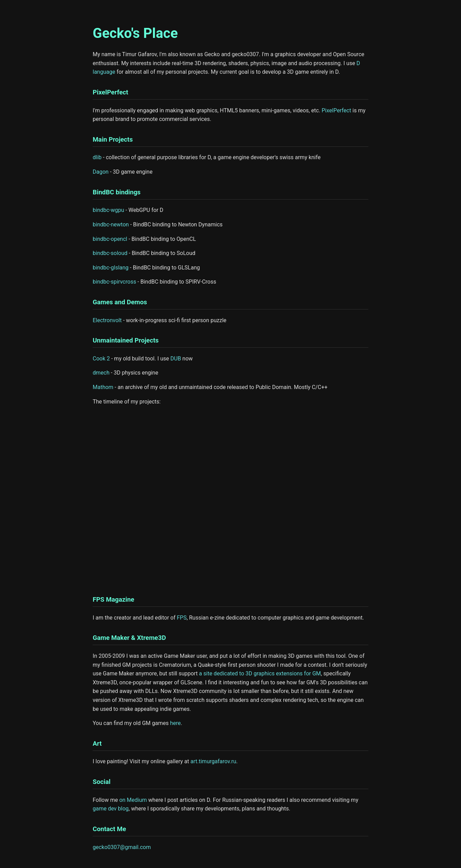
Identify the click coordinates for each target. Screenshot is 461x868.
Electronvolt (107, 320)
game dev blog (111, 809)
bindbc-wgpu (108, 210)
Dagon (101, 172)
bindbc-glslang (111, 268)
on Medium (133, 800)
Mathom (103, 387)
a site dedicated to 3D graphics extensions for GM (260, 673)
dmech (101, 373)
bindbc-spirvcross (114, 282)
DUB (176, 359)
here (175, 723)
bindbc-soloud (110, 253)
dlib (97, 157)
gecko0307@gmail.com (122, 847)
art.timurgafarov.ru (213, 761)
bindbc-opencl (110, 239)
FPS (182, 618)
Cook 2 (101, 359)
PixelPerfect (337, 110)
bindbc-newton (111, 224)
